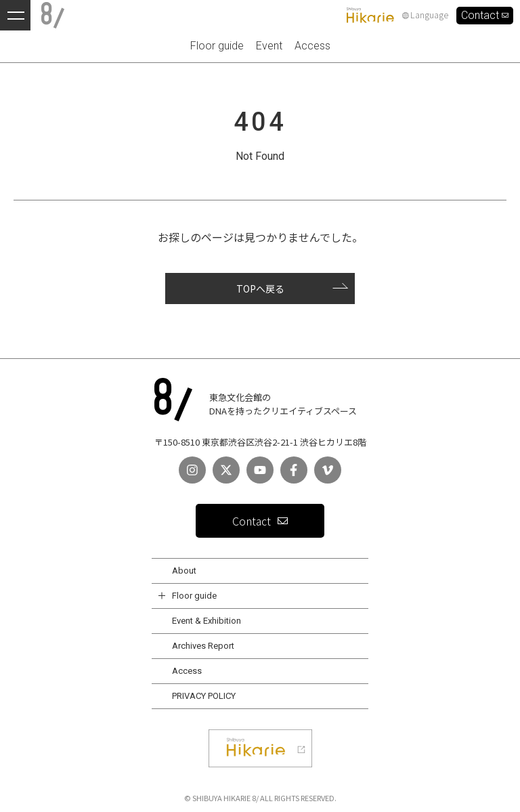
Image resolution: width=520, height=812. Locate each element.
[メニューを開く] (15, 15)
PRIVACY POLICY (204, 696)
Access (187, 671)
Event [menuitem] (269, 46)
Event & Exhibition (207, 621)
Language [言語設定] (425, 15)
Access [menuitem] (312, 46)
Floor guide (194, 596)
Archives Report (203, 646)
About (184, 571)
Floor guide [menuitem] (217, 46)
